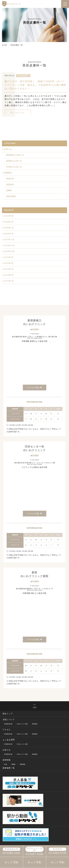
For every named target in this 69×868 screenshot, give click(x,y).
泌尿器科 (10, 185)
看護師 (13, 764)
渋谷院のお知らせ (14, 167)
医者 (6, 764)
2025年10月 (9, 251)
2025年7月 (9, 269)
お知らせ (8, 149)
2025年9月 (9, 257)
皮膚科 (9, 190)
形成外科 (10, 179)
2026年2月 (9, 228)
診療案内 (8, 173)
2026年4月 (9, 216)
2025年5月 (9, 281)
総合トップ (8, 714)
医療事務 (23, 764)
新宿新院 (35, 724)
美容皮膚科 (11, 196)
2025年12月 (9, 240)
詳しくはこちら (18, 112)
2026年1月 (9, 234)
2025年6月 (9, 275)
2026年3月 (9, 222)
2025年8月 (9, 263)
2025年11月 (9, 245)
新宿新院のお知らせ (15, 155)
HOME (5, 45)
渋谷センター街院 (22, 724)
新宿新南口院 (8, 724)
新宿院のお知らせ (14, 161)
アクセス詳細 (34, 387)
